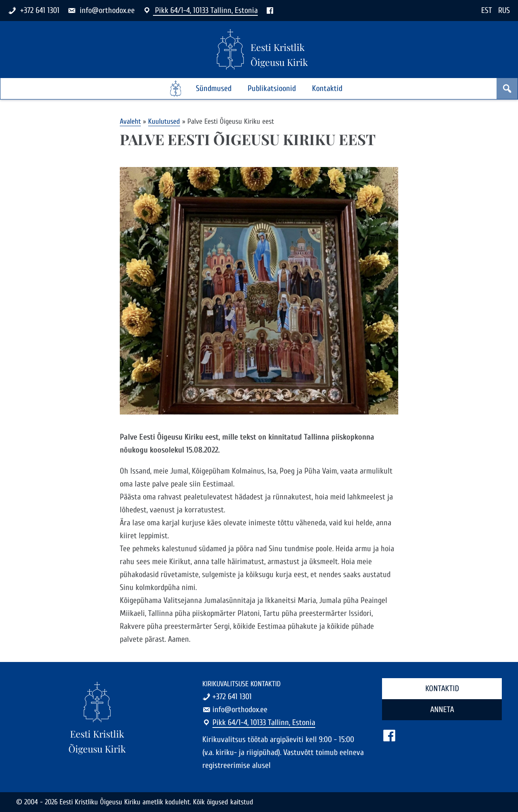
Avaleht (130, 122)
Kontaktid (327, 88)
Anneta (442, 709)
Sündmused (214, 88)
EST (487, 10)
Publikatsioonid (272, 88)
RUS (504, 10)
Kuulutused (164, 122)
